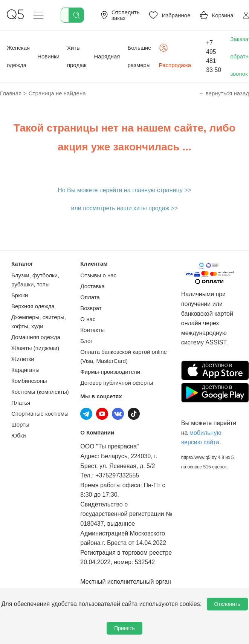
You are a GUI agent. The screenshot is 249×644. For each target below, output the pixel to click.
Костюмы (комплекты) (40, 392)
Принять (124, 628)
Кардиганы (25, 370)
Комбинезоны (29, 381)
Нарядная (107, 56)
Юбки (19, 435)
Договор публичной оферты (117, 383)
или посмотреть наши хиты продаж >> (125, 208)
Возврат (91, 308)
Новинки (48, 56)
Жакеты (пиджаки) (35, 348)
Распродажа (175, 56)
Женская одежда (18, 56)
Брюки (20, 295)
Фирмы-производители (110, 372)
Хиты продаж (77, 56)
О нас (88, 319)
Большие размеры (140, 56)
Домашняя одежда (36, 337)
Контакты (92, 330)
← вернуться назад (224, 93)
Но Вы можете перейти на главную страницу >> (124, 190)
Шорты (20, 424)
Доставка (92, 286)
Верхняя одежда (33, 306)
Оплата (90, 297)
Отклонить (227, 604)
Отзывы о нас (98, 275)
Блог (86, 341)
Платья (21, 403)
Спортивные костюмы (40, 414)
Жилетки (23, 359)
